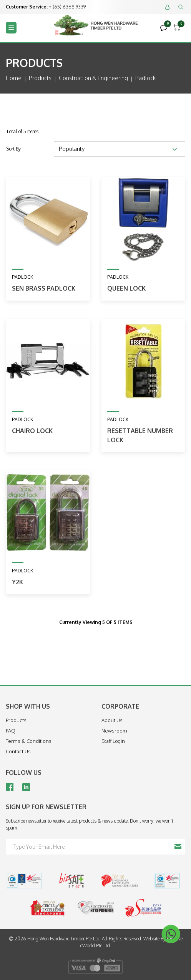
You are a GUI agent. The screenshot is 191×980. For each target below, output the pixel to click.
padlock (145, 78)
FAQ (11, 731)
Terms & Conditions (29, 741)
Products (40, 78)
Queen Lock (126, 288)
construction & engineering (93, 78)
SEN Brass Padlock (44, 288)
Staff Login (113, 741)
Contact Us (18, 751)
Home (14, 78)
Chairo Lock (32, 431)
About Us (112, 720)
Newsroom (114, 731)
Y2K (17, 582)
